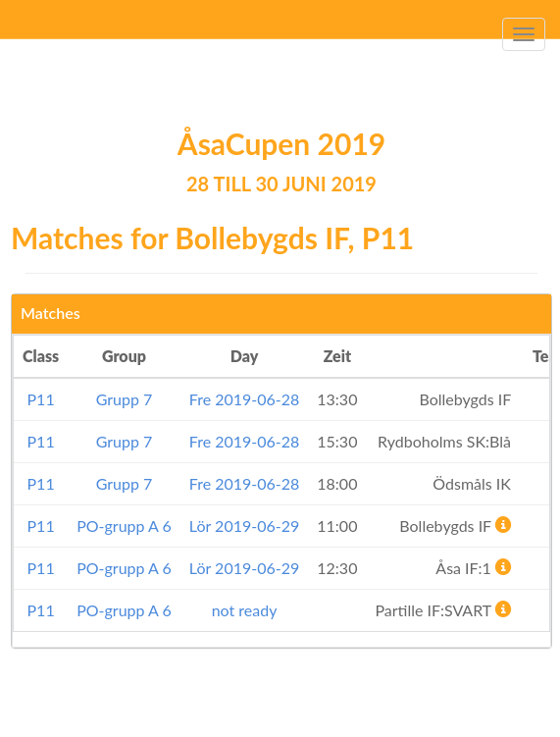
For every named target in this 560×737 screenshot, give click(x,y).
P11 (41, 399)
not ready (245, 610)
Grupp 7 (125, 399)
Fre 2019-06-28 (245, 399)
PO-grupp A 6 (124, 526)
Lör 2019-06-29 (244, 526)
